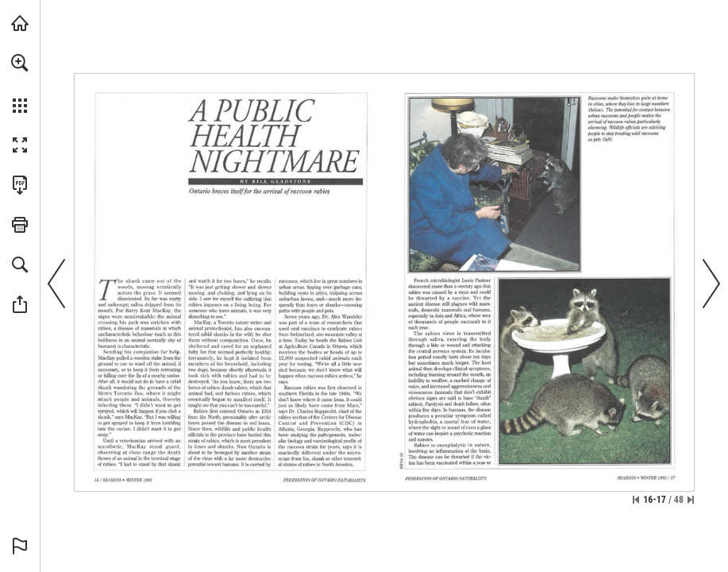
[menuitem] (20, 83)
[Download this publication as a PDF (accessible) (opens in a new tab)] (20, 185)
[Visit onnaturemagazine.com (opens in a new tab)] (20, 23)
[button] (20, 63)
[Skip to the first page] (636, 500)
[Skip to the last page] (691, 500)
